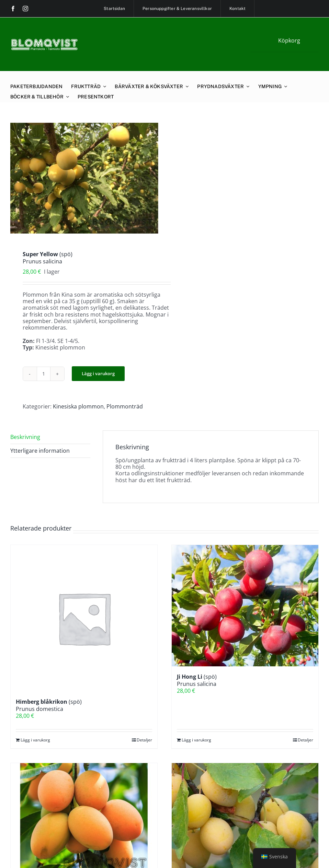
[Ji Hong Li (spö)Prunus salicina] (245, 606)
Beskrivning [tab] (25, 437)
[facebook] (13, 9)
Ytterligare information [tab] (40, 451)
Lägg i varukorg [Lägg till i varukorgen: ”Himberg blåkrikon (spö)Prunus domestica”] (35, 740)
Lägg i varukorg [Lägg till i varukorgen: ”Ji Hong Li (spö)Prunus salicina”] (196, 740)
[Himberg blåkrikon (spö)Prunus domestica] (84, 618)
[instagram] (25, 9)
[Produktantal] (44, 374)
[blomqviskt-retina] (44, 41)
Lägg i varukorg (98, 373)
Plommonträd (125, 406)
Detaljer (144, 740)
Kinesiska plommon (78, 406)
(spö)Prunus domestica (49, 705)
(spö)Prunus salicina (197, 680)
